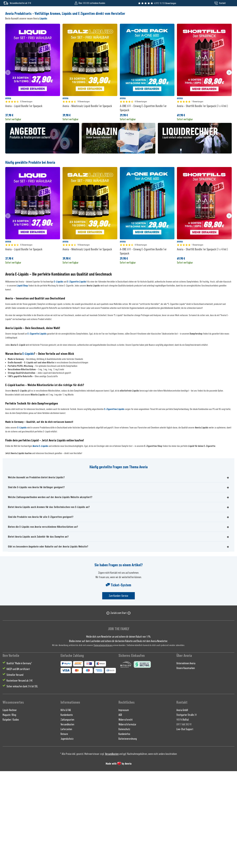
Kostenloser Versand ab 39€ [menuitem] (20, 777)
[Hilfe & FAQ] (226, 26)
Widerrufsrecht (126, 816)
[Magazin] (213, 26)
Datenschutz (124, 826)
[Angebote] (187, 26)
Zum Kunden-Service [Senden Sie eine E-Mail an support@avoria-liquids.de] (118, 693)
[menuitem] (220, 14)
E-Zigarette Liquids (77, 379)
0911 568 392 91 (184, 821)
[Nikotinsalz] (21, 26)
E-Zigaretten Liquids (114, 506)
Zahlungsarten (67, 816)
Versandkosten (67, 821)
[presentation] (8, 169)
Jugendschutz (67, 836)
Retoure (64, 831)
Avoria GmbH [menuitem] (182, 807)
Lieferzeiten (66, 826)
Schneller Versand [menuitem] (15, 772)
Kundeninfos (124, 831)
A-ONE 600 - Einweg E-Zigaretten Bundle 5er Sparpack (143, 205)
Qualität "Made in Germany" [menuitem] (19, 760)
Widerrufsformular (127, 821)
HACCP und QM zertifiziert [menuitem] (18, 766)
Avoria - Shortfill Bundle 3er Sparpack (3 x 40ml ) (202, 203)
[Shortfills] (38, 26)
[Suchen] (188, 14)
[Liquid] (8, 26)
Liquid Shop (22, 383)
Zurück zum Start (118, 710)
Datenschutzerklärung (103, 742)
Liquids (43, 115)
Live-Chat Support (185, 826)
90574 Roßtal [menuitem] (183, 816)
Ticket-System (118, 682)
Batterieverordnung (128, 836)
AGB (120, 812)
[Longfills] (90, 26)
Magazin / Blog (9, 812)
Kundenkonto (67, 812)
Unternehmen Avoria (186, 760)
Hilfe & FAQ (66, 807)
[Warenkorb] (229, 14)
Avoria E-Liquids (40, 543)
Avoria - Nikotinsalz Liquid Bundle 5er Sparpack (87, 203)
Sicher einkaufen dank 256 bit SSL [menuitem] (22, 783)
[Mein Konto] (220, 14)
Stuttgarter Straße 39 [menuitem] (187, 812)
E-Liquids (59, 379)
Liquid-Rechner (10, 807)
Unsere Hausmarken (186, 765)
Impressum (124, 807)
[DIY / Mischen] (74, 26)
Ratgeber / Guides (11, 816)
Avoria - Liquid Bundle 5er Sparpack (24, 203)
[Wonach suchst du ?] (118, 14)
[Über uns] (200, 26)
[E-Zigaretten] (56, 26)
